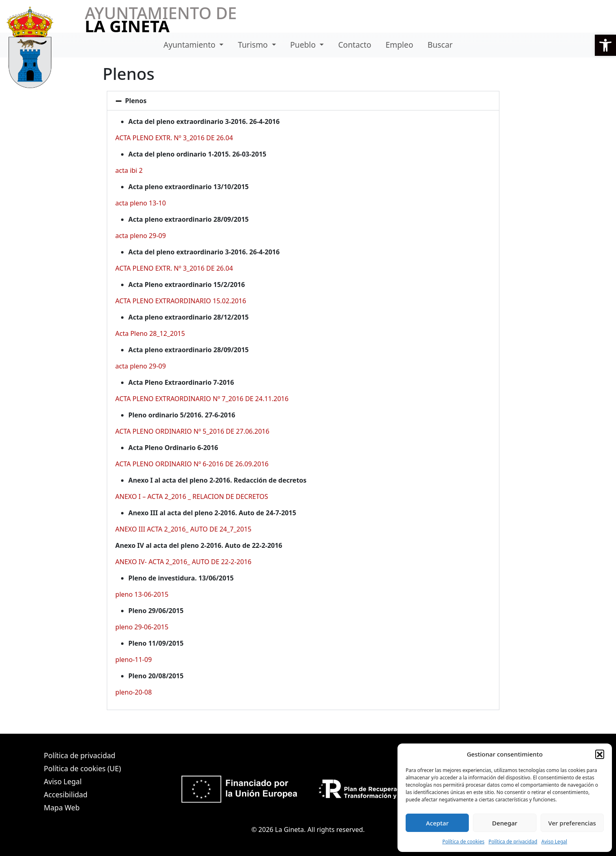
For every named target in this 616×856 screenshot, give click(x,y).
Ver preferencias (572, 823)
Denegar (505, 823)
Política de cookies (463, 842)
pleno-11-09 (134, 660)
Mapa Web (62, 807)
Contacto (354, 45)
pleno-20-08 (134, 692)
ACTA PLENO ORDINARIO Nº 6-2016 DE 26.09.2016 (192, 464)
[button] (605, 45)
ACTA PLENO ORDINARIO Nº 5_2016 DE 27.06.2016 (192, 431)
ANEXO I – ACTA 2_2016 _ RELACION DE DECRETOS (192, 496)
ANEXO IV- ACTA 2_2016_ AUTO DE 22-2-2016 (183, 562)
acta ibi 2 (129, 170)
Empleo (400, 45)
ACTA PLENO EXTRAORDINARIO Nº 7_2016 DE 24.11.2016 (202, 399)
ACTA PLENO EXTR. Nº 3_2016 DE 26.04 (174, 138)
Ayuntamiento (191, 45)
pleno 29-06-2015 (142, 627)
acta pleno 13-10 (141, 203)
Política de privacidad (513, 842)
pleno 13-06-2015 (142, 594)
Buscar (440, 45)
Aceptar (437, 823)
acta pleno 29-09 (141, 236)
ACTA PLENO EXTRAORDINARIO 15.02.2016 (181, 301)
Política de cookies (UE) (83, 768)
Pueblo (304, 45)
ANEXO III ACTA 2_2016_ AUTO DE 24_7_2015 (183, 529)
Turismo (254, 45)
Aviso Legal (554, 842)
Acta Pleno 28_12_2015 (150, 333)
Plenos (136, 101)
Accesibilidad (66, 794)
